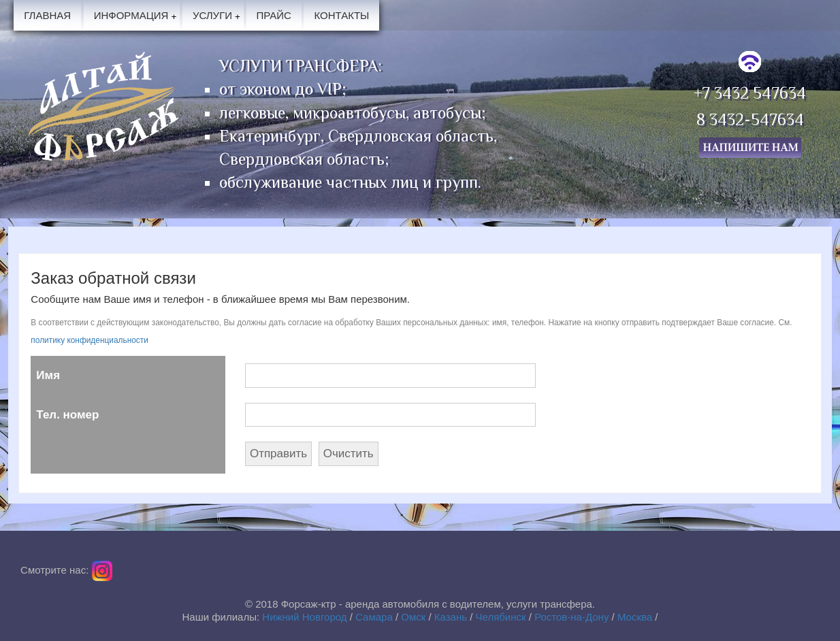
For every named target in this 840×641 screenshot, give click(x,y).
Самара (374, 617)
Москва (635, 617)
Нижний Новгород (304, 617)
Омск (413, 617)
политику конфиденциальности (90, 340)
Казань (451, 617)
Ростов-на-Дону (571, 617)
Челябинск (501, 617)
